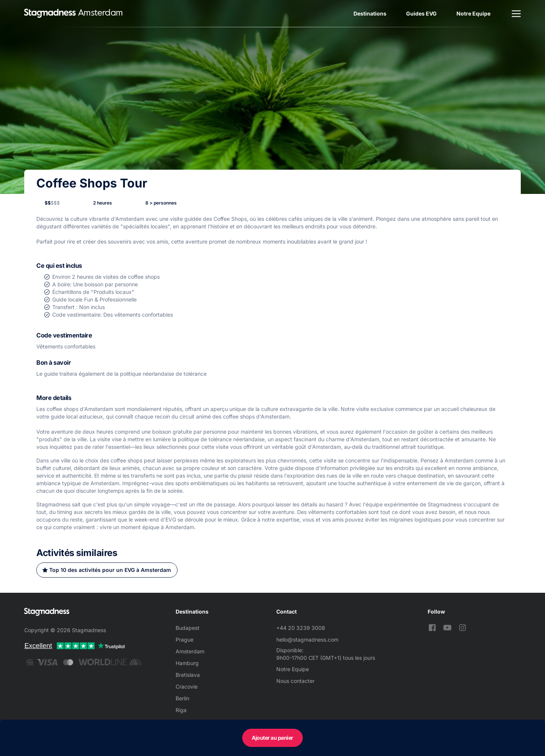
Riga (181, 710)
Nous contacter (295, 681)
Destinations (370, 13)
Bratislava (188, 675)
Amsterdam (190, 651)
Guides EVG (421, 13)
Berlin (182, 698)
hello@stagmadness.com (307, 640)
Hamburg (187, 663)
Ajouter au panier (272, 738)
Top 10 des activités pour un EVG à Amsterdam (110, 570)
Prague (185, 640)
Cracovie (187, 686)
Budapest (188, 628)
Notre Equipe (473, 13)
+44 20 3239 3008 (301, 628)
